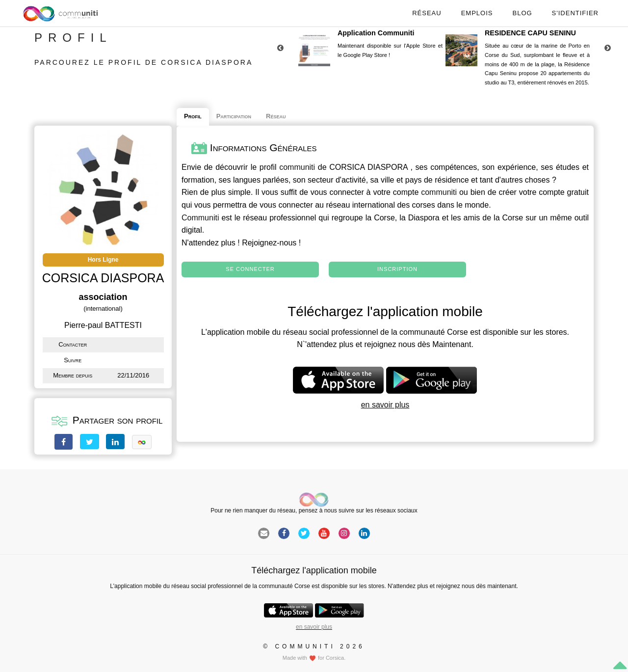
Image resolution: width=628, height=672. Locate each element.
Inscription (397, 269)
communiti (297, 167)
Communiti (200, 218)
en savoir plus (385, 405)
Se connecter (250, 269)
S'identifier (575, 13)
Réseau (427, 13)
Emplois (477, 13)
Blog (522, 13)
